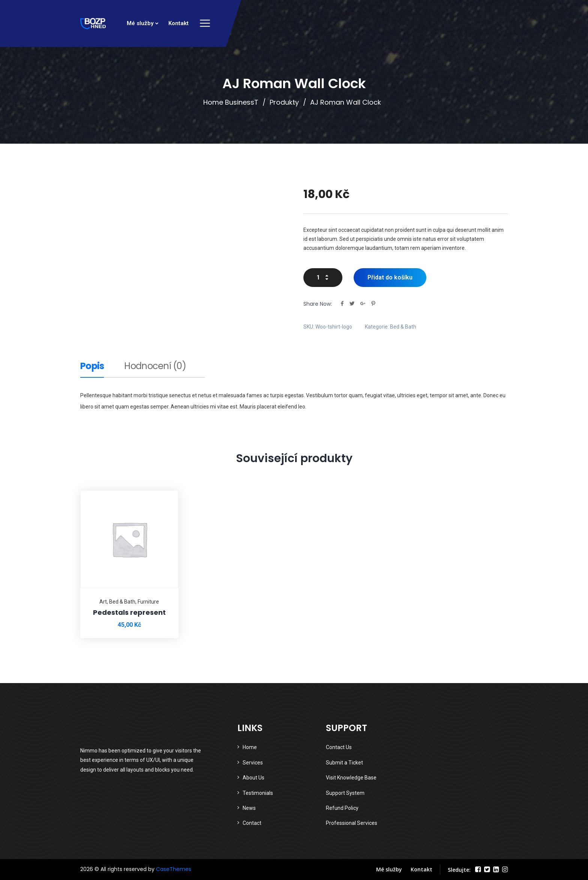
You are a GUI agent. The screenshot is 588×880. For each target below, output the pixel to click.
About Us (253, 778)
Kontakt (178, 23)
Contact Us (339, 747)
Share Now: (318, 304)
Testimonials (258, 793)
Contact (252, 823)
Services (253, 763)
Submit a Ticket (344, 763)
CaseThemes (174, 869)
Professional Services (352, 823)
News (249, 808)
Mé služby (140, 23)
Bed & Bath (403, 327)
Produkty (284, 102)
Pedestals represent (129, 612)
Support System (345, 793)
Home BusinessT (231, 102)
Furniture (148, 602)
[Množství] (323, 278)
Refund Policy (342, 808)
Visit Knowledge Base (351, 778)
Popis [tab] (92, 367)
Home (250, 747)
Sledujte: (459, 870)
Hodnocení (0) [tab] (155, 367)
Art (103, 602)
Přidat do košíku (390, 277)
